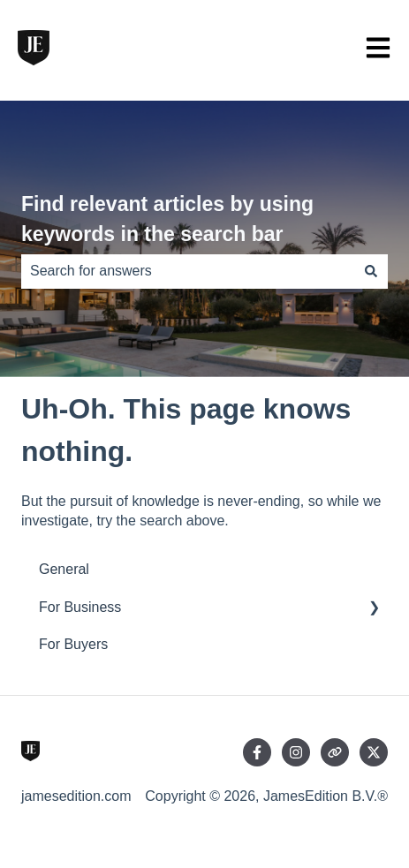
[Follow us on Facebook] (257, 752)
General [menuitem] (64, 569)
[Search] (371, 271)
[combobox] (188, 271)
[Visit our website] (335, 752)
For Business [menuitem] (80, 607)
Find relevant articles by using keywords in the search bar (167, 219)
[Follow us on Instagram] (296, 752)
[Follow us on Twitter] (374, 752)
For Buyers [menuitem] (73, 644)
